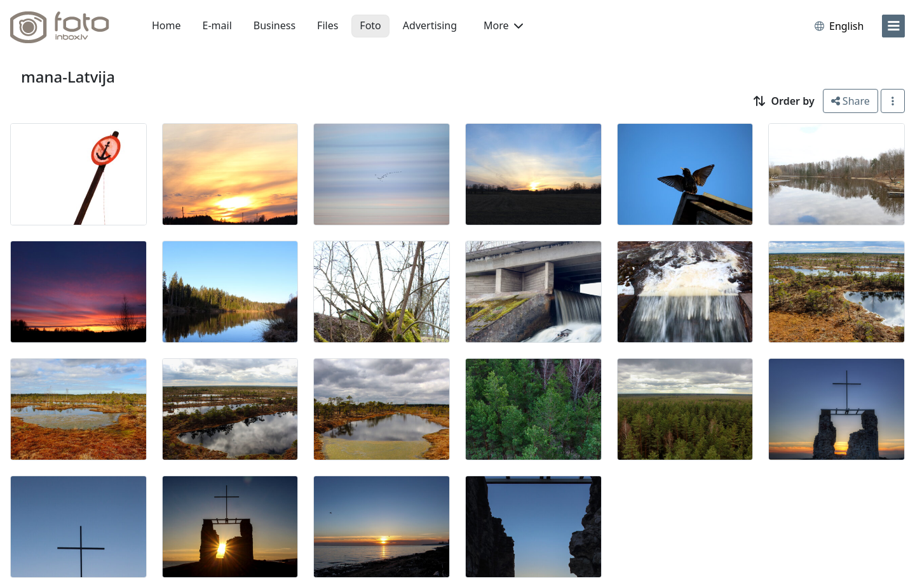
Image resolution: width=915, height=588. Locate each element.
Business (274, 25)
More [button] (503, 25)
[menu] (893, 26)
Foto (370, 25)
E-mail (217, 25)
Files (328, 25)
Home (166, 25)
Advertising (430, 25)
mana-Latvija (68, 77)
